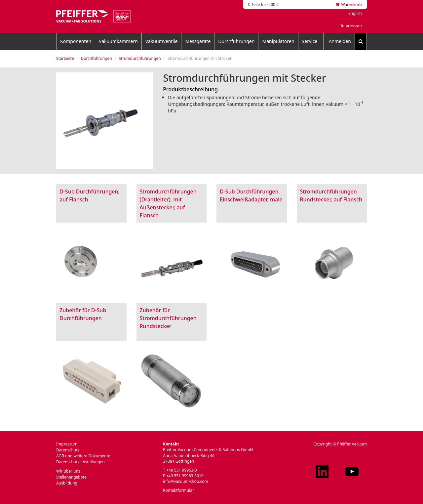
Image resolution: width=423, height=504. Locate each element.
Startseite (65, 58)
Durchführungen (236, 41)
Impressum (351, 26)
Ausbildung (67, 483)
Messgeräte (198, 41)
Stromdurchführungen (140, 58)
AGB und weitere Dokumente (83, 456)
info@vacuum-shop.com (185, 481)
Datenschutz (68, 450)
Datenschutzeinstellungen (80, 462)
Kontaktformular (178, 490)
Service (310, 41)
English (355, 13)
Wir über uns (68, 471)
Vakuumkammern (118, 41)
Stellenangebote (71, 477)
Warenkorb (349, 4)
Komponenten (76, 41)
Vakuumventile (162, 41)
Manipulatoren (278, 41)
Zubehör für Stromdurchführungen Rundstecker (168, 318)
